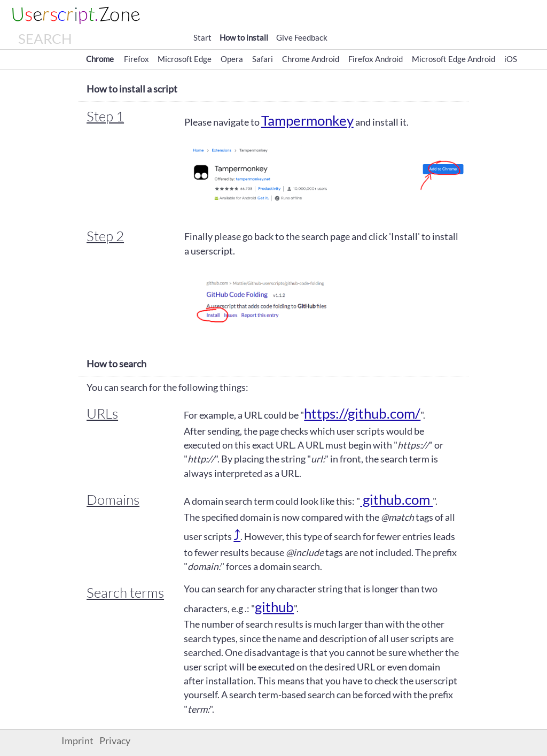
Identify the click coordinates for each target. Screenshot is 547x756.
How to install (244, 37)
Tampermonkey (307, 120)
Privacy (115, 741)
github (274, 607)
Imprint (77, 741)
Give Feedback (302, 37)
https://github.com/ (362, 413)
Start (202, 37)
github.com (396, 499)
